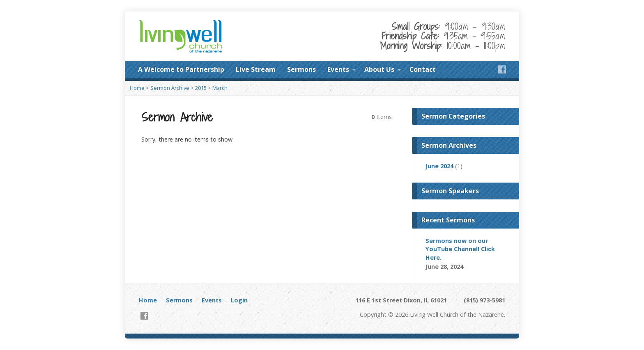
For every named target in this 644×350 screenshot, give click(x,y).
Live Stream (256, 69)
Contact (423, 69)
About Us (379, 69)
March (220, 88)
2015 (201, 88)
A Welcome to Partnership (181, 69)
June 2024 (439, 166)
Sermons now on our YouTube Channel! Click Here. (460, 249)
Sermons (301, 69)
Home (137, 88)
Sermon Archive (170, 88)
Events (338, 69)
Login (239, 300)
